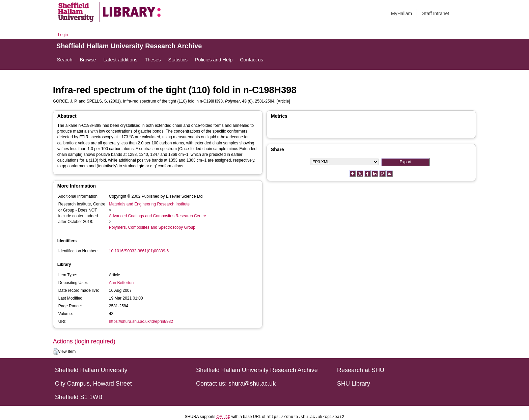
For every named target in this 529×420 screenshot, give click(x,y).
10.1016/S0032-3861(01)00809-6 (139, 251)
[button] (55, 352)
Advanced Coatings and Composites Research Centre (158, 216)
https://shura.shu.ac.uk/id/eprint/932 (141, 321)
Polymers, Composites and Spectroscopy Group (152, 227)
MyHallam (401, 13)
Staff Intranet (436, 13)
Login (63, 35)
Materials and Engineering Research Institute (149, 204)
